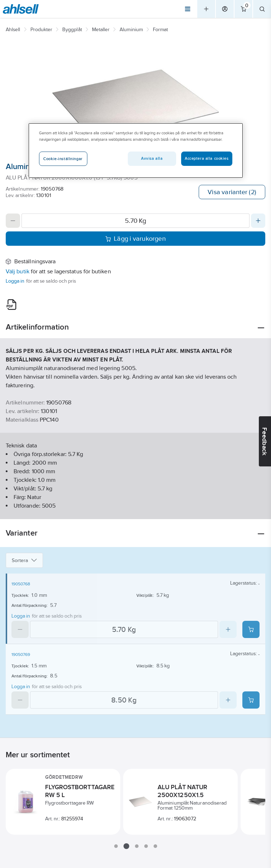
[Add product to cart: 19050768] (251, 629)
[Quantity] (135, 221)
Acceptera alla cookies (207, 158)
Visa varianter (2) (232, 192)
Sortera (24, 560)
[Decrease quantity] (13, 221)
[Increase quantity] (258, 221)
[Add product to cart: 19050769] (251, 700)
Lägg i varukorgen (135, 239)
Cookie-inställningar (63, 159)
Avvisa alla (152, 158)
